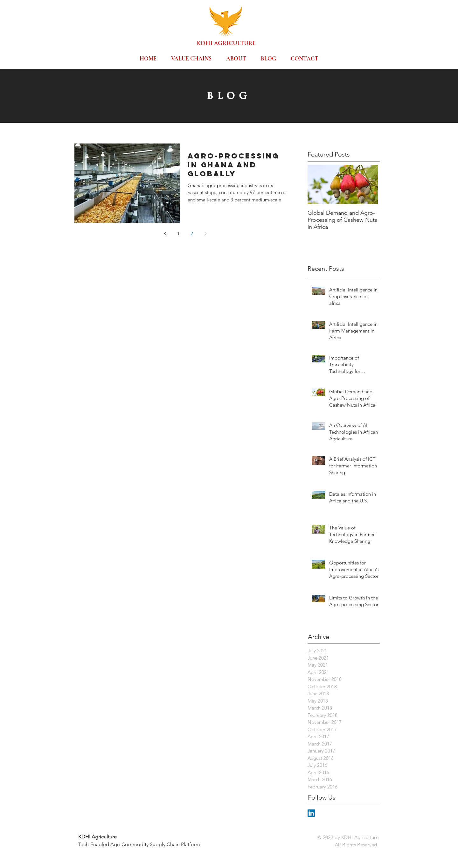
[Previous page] (165, 234)
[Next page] (205, 234)
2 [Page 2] (192, 233)
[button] (191, 56)
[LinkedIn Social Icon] (311, 813)
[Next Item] (368, 185)
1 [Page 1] (178, 233)
